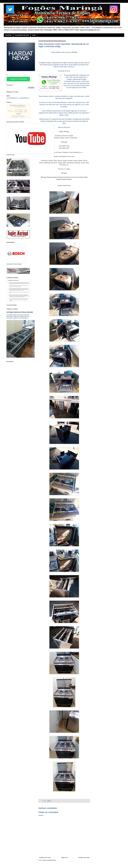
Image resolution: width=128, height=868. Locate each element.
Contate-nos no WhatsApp (18, 79)
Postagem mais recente (45, 858)
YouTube (8, 35)
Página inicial (65, 858)
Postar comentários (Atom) (49, 860)
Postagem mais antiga (84, 858)
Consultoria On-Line (22, 35)
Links (34, 35)
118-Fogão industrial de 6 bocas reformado (20, 312)
